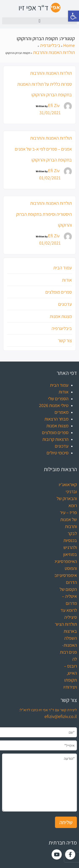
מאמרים (62, 412)
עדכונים (65, 304)
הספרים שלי (58, 399)
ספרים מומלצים (59, 292)
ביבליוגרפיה (62, 328)
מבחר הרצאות (56, 419)
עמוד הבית (63, 268)
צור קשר (65, 340)
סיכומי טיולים (58, 453)
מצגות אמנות (61, 316)
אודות (67, 280)
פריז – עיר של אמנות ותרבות (68, 519)
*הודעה (39, 783)
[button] (74, 16)
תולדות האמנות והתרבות (51, 73)
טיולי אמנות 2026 (54, 405)
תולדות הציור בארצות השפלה (66, 631)
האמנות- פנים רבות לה (68, 652)
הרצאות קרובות (55, 439)
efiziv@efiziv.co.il (61, 716)
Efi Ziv (54, 105)
